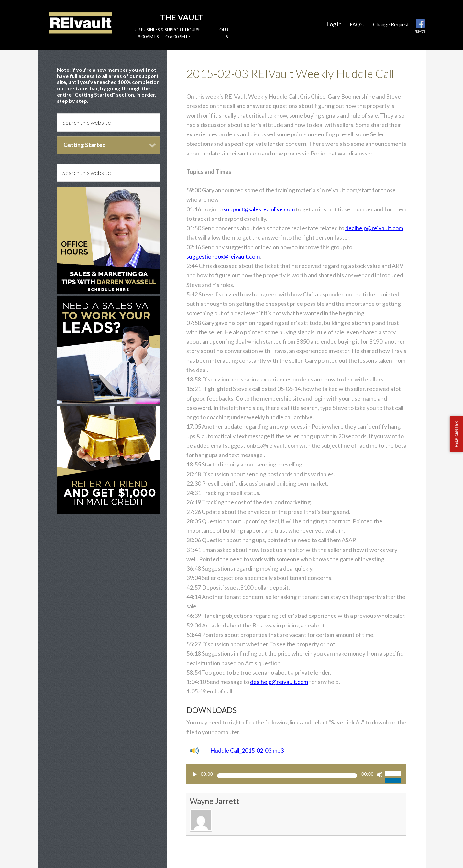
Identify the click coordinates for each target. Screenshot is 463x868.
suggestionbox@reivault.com (223, 256)
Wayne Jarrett (215, 801)
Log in (334, 24)
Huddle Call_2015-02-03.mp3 (247, 750)
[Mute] (380, 775)
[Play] (194, 775)
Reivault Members (80, 23)
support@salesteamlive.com (259, 209)
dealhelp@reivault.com (374, 228)
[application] (296, 774)
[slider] (287, 776)
